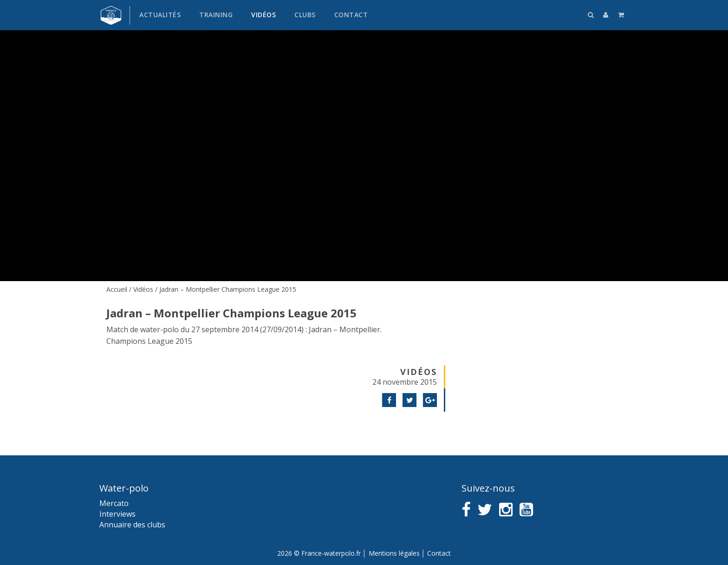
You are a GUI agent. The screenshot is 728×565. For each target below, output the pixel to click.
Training (216, 15)
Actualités (160, 15)
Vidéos (263, 15)
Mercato (114, 503)
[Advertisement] (540, 353)
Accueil (117, 289)
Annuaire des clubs (132, 525)
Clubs (305, 15)
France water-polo (111, 15)
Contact (351, 15)
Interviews (117, 514)
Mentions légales (394, 553)
